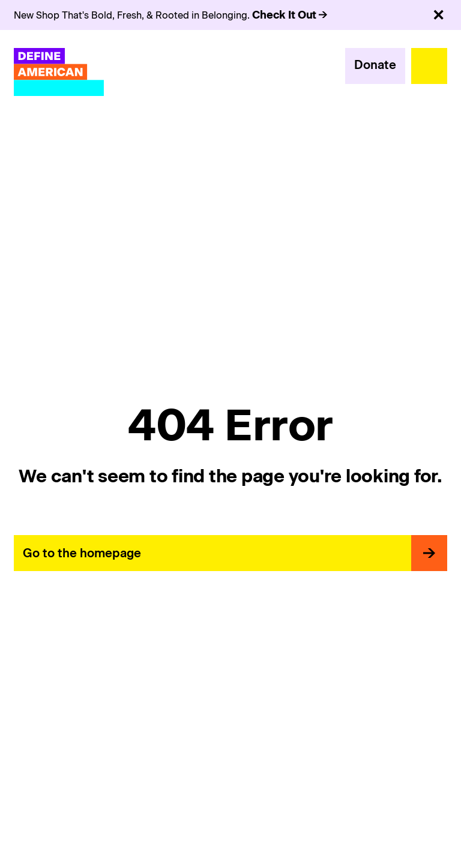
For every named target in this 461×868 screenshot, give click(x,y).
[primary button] (375, 66)
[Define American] (59, 72)
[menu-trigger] (429, 66)
